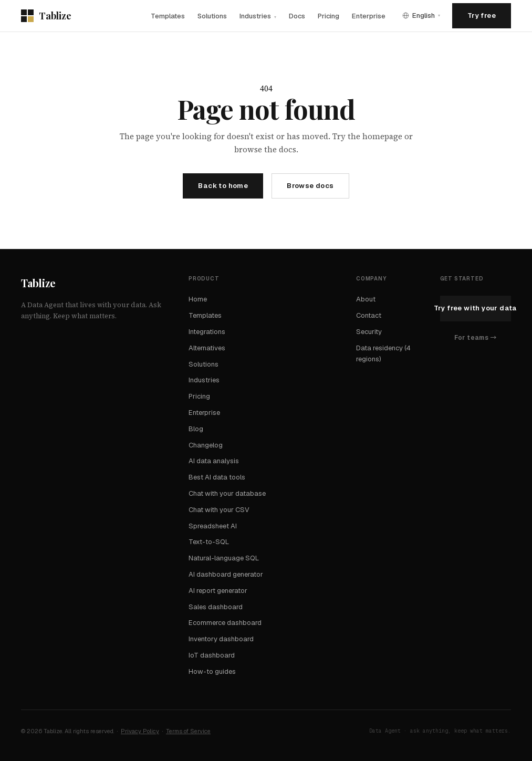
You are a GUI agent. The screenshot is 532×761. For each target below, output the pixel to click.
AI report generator (218, 591)
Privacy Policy (140, 731)
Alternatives (207, 348)
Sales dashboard (216, 607)
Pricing (328, 16)
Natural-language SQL (224, 558)
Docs (297, 16)
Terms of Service (188, 731)
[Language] (421, 15)
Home (198, 299)
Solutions (212, 16)
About (366, 299)
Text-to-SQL (209, 542)
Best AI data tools (217, 477)
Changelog (206, 445)
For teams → (476, 338)
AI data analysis (214, 461)
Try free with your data (476, 308)
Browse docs (310, 186)
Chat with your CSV (219, 510)
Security (369, 332)
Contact (369, 315)
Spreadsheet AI (213, 526)
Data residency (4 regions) (383, 353)
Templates (168, 16)
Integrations (207, 332)
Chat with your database (227, 493)
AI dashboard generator (226, 574)
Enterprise (369, 16)
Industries (258, 16)
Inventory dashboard (221, 639)
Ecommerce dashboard (225, 623)
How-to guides (212, 671)
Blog (196, 429)
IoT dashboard (212, 655)
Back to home (223, 186)
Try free (482, 15)
